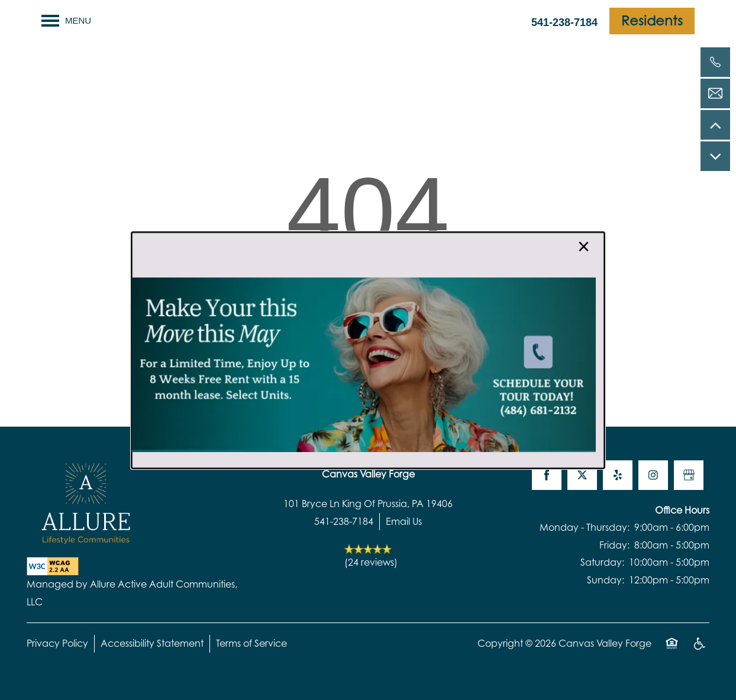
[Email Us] (715, 93)
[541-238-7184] (715, 62)
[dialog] (368, 350)
